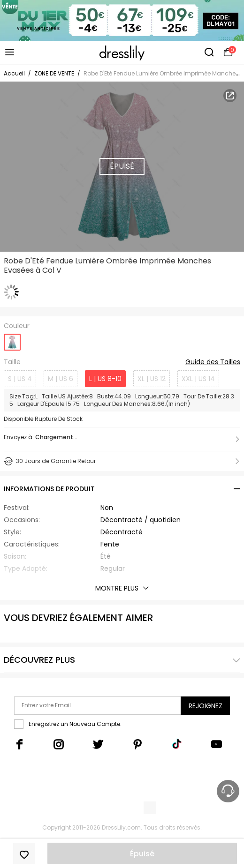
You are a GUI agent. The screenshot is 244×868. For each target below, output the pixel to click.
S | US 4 (20, 379)
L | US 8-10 (105, 379)
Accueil (14, 73)
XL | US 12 (152, 379)
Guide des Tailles (213, 362)
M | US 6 (61, 379)
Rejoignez (206, 706)
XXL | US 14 (198, 379)
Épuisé (142, 854)
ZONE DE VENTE (54, 73)
